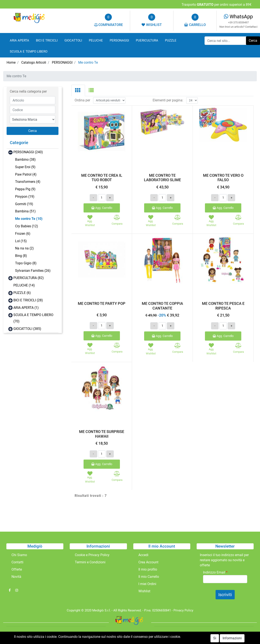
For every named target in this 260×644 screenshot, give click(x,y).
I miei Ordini (147, 584)
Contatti (17, 562)
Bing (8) (21, 256)
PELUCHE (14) (24, 285)
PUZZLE (171, 40)
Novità (16, 577)
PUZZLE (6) (22, 293)
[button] (33, 131)
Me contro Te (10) (29, 219)
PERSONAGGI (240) (28, 152)
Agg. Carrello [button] (102, 199)
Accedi (143, 555)
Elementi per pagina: (168, 91)
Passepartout (139, 635)
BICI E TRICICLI (47, 40)
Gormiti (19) (24, 204)
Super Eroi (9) (25, 167)
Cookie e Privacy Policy (92, 555)
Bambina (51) (25, 211)
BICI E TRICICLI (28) (28, 300)
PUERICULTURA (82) (29, 278)
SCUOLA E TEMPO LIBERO (29, 52)
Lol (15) (21, 241)
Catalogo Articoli (34, 62)
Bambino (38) (25, 160)
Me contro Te (88, 62)
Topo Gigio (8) (26, 263)
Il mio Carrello (149, 577)
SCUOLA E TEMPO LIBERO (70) (33, 318)
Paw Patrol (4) (26, 174)
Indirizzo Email (215, 572)
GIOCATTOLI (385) (27, 329)
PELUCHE (96, 40)
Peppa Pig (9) (25, 189)
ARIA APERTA (19, 40)
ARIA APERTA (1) (26, 308)
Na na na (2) (24, 248)
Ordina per (82, 91)
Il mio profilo (148, 569)
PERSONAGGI (119, 40)
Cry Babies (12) (27, 226)
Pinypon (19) (25, 197)
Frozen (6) (23, 234)
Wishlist (144, 591)
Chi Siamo (19, 555)
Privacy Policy (183, 610)
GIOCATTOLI (73, 40)
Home (11, 62)
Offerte (17, 569)
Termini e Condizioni (90, 562)
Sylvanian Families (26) (33, 271)
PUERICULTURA (147, 40)
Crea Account (148, 562)
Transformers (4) (28, 182)
